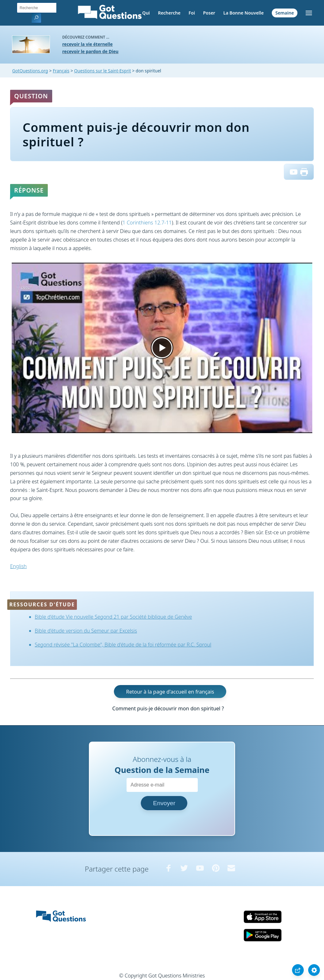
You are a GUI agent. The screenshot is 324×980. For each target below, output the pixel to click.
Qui (146, 13)
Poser (209, 13)
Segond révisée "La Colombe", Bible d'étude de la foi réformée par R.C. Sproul (123, 645)
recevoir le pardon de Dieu (90, 51)
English (18, 566)
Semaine (285, 13)
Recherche (169, 13)
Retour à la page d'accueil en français (170, 692)
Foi (192, 13)
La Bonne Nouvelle (244, 13)
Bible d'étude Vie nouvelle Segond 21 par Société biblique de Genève (113, 617)
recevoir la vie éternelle (87, 44)
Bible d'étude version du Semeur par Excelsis (86, 631)
